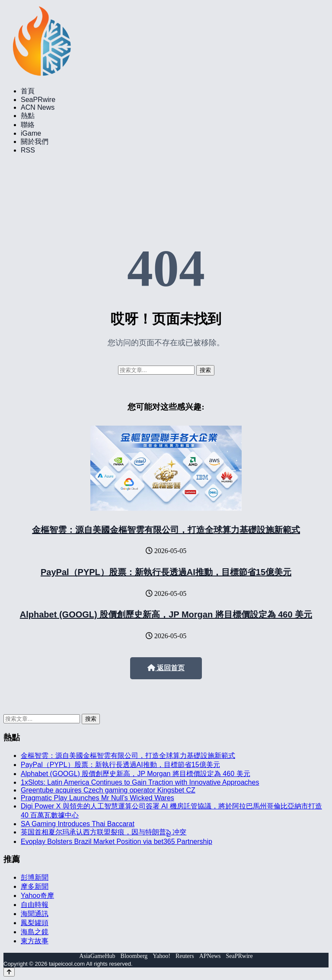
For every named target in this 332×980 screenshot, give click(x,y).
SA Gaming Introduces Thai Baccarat (78, 824)
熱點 (28, 116)
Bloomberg (134, 956)
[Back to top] (9, 972)
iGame (31, 133)
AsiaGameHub (97, 956)
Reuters (185, 956)
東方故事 (35, 941)
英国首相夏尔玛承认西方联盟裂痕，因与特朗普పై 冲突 (104, 832)
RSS (28, 150)
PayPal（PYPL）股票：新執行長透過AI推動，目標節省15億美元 (166, 572)
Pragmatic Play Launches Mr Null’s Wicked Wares (97, 798)
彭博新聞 (35, 877)
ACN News (38, 107)
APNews (210, 956)
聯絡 (28, 125)
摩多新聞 (35, 886)
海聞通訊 (35, 914)
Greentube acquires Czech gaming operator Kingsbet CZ (108, 790)
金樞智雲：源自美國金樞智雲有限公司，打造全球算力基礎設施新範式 (166, 530)
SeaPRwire (38, 100)
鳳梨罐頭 (35, 923)
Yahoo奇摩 (37, 896)
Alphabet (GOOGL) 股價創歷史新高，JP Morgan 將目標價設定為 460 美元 (166, 614)
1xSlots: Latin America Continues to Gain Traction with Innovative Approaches (140, 782)
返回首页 (166, 668)
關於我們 (35, 142)
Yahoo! (161, 956)
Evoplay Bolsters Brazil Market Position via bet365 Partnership (117, 842)
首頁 (28, 91)
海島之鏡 (35, 932)
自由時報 (35, 905)
